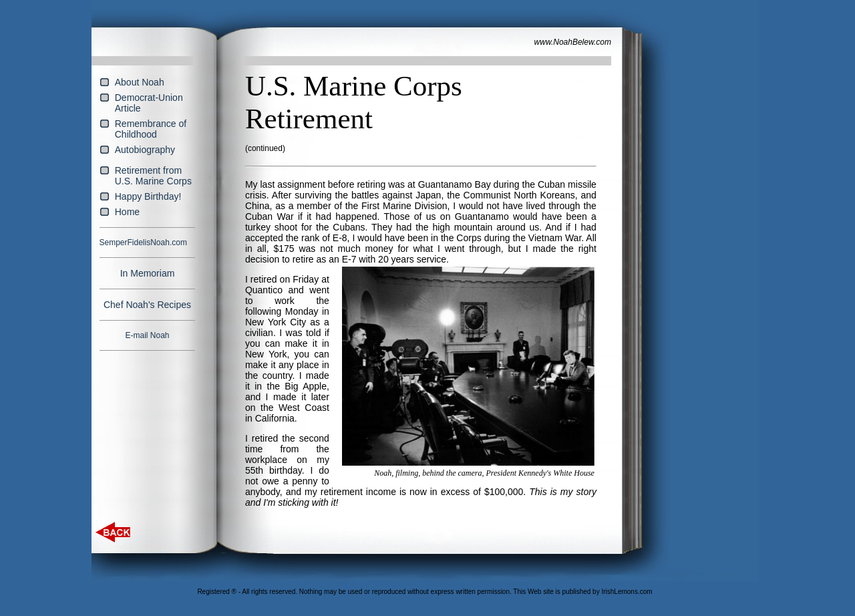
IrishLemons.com (627, 592)
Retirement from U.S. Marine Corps (153, 176)
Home (127, 212)
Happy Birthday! (148, 196)
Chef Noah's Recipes (147, 305)
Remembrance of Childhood (151, 129)
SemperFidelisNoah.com (143, 243)
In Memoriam (148, 273)
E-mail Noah (147, 335)
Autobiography (145, 150)
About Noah (140, 82)
